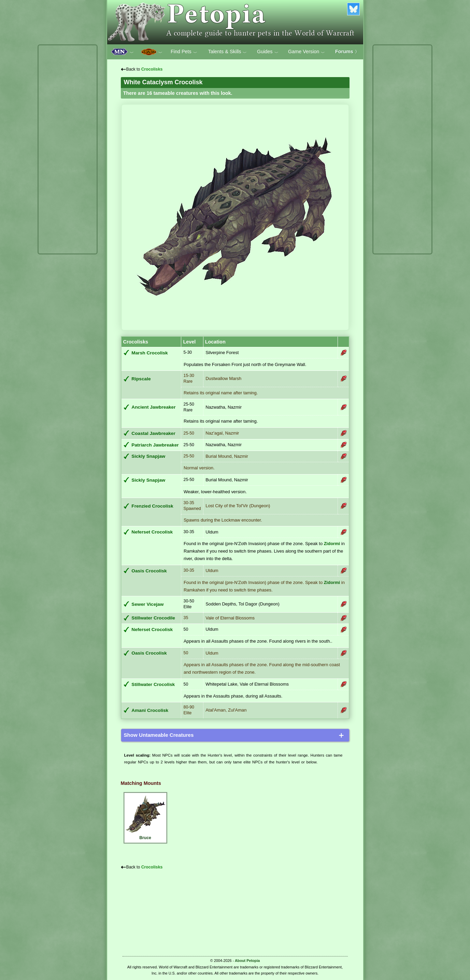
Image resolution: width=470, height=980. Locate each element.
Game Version (307, 52)
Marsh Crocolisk (149, 353)
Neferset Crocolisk (152, 532)
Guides (268, 52)
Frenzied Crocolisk (152, 506)
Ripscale (141, 379)
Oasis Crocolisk (149, 571)
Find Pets (184, 52)
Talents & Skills (228, 52)
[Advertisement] (68, 149)
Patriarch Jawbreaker (155, 445)
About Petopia (247, 961)
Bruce (145, 817)
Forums (347, 52)
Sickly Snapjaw (148, 456)
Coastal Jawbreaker (153, 433)
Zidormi (332, 544)
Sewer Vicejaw (147, 604)
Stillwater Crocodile (153, 618)
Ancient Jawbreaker (153, 407)
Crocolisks (152, 69)
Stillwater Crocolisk (153, 684)
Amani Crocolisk (150, 710)
